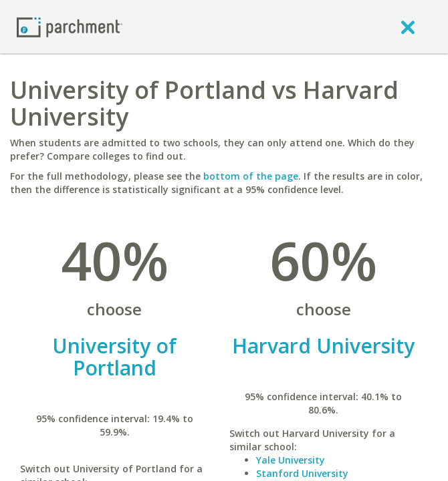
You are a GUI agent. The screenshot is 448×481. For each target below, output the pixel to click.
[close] (408, 27)
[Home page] (70, 26)
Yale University (291, 460)
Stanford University (302, 473)
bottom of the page (251, 176)
